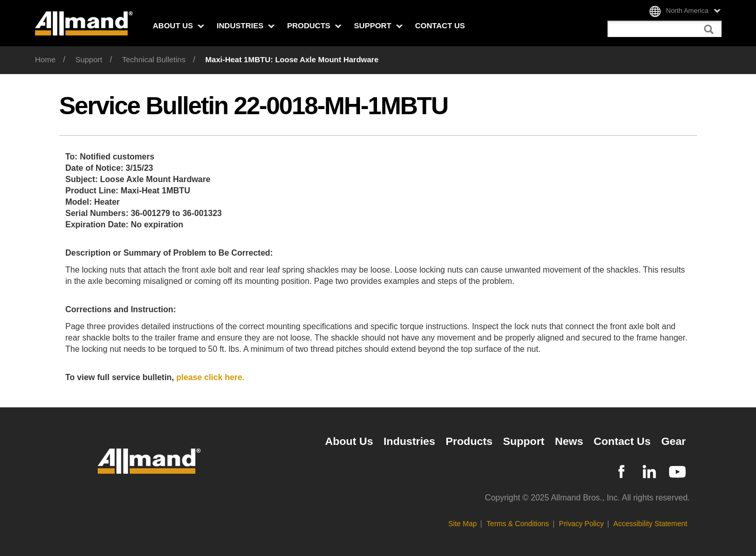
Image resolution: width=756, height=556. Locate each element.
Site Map (463, 524)
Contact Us (440, 25)
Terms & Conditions (518, 524)
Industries (246, 25)
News (569, 441)
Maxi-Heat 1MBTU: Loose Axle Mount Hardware (292, 59)
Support (378, 25)
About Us (178, 25)
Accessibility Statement (651, 524)
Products (314, 25)
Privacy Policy (581, 524)
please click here (211, 377)
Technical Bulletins (154, 59)
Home (45, 59)
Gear (674, 441)
